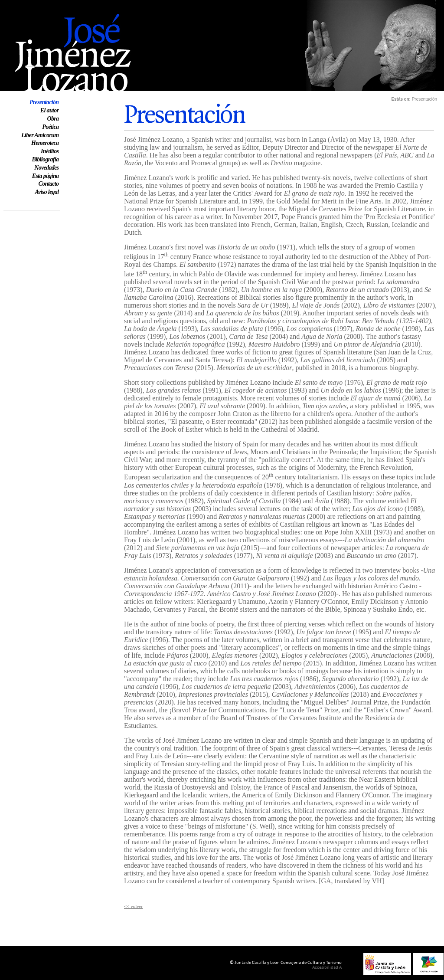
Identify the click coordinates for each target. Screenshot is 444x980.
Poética (50, 127)
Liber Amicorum (40, 135)
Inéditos (50, 151)
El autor (50, 110)
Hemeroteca (45, 143)
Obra (53, 119)
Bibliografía (45, 159)
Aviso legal (47, 192)
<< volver (133, 906)
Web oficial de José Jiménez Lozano (53, 4)
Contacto (49, 184)
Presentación (44, 102)
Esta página (46, 176)
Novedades (46, 168)
